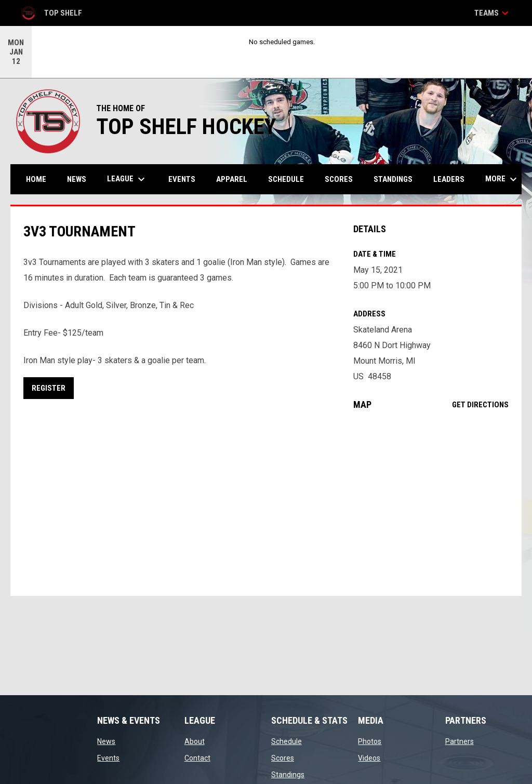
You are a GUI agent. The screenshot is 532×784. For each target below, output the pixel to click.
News (106, 741)
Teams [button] (493, 13)
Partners (460, 741)
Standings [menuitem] (393, 179)
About (195, 741)
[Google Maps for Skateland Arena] (431, 503)
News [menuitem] (77, 179)
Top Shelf (51, 13)
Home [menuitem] (36, 179)
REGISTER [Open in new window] (49, 388)
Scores (283, 758)
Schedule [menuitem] (286, 179)
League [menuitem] (127, 179)
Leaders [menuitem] (449, 179)
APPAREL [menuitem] (232, 179)
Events (108, 758)
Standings (288, 775)
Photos (370, 741)
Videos (369, 758)
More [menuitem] (502, 179)
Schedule (287, 741)
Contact (197, 758)
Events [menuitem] (182, 179)
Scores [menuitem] (339, 179)
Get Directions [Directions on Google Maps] (480, 405)
